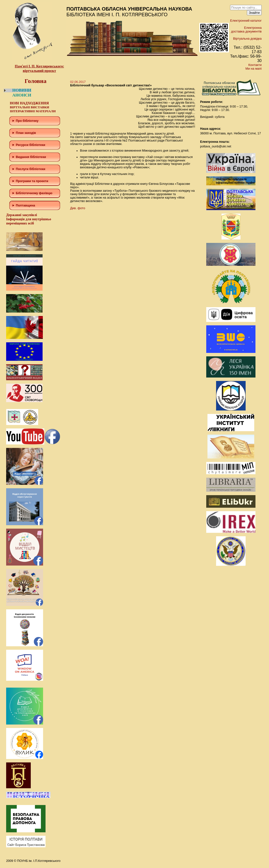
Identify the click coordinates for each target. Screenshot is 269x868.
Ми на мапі (253, 69)
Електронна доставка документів (246, 30)
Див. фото (78, 208)
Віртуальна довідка (247, 39)
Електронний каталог (246, 21)
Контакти (255, 65)
